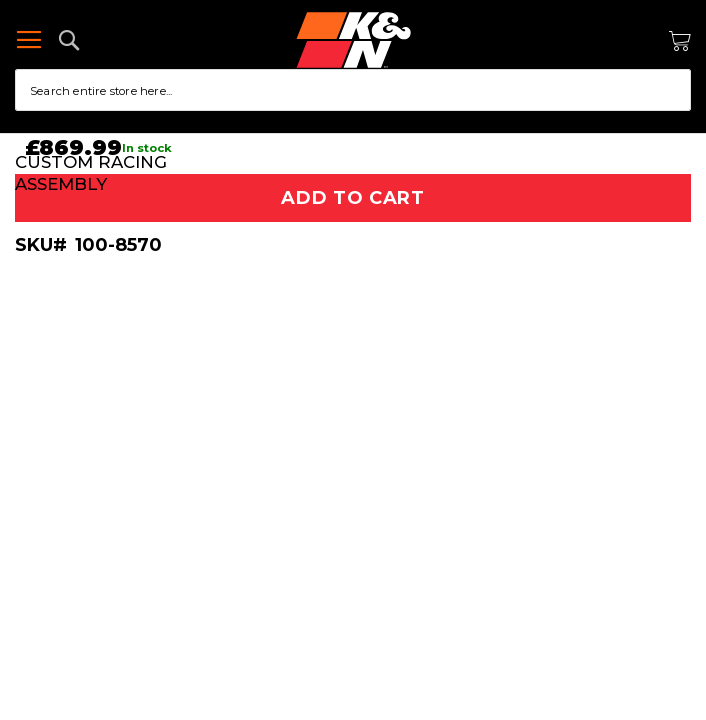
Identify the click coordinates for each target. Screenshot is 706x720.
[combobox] (353, 90)
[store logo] (353, 40)
